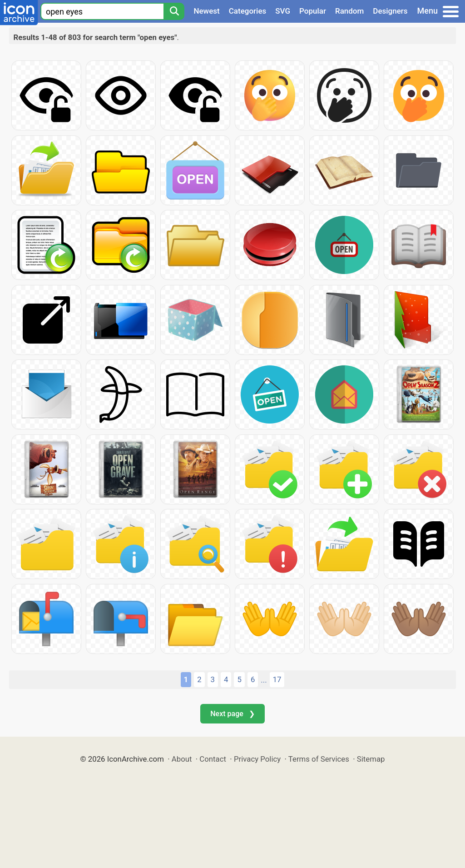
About (182, 759)
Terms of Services (319, 759)
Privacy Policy (257, 759)
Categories (248, 11)
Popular (313, 11)
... (264, 680)
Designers (390, 11)
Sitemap (371, 759)
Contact (213, 759)
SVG (283, 11)
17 (277, 679)
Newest (206, 11)
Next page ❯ (232, 714)
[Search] (174, 11)
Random (349, 11)
